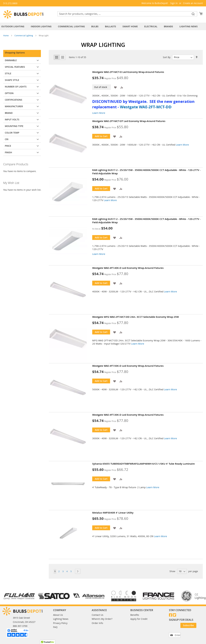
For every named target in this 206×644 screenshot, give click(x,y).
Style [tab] (8, 73)
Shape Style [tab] (12, 80)
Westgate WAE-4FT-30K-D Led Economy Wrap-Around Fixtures (128, 415)
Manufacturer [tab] (14, 106)
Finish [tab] (8, 152)
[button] (115, 87)
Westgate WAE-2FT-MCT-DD (146, 107)
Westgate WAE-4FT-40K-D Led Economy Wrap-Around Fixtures (128, 268)
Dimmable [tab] (11, 60)
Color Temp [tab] (12, 133)
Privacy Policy (60, 623)
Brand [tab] (9, 113)
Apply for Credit (139, 619)
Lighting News (61, 619)
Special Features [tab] (15, 67)
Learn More (99, 113)
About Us (58, 615)
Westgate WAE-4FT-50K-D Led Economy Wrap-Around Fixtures (128, 366)
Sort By (167, 57)
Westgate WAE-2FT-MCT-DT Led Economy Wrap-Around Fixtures (129, 121)
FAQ (55, 627)
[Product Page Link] (70, 94)
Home (6, 35)
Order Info (97, 623)
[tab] (103, 26)
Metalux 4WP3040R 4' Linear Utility (113, 513)
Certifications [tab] (14, 100)
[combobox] (127, 14)
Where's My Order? (102, 619)
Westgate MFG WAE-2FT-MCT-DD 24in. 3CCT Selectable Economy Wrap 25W (136, 317)
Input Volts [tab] (12, 119)
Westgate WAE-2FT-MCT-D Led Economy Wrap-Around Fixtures (128, 72)
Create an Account (193, 3)
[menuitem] (14, 26)
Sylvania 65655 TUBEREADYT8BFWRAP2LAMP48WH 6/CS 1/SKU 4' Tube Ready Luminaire (143, 464)
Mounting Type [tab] (14, 126)
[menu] (103, 26)
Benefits (135, 615)
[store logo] (23, 14)
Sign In (174, 3)
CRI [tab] (7, 139)
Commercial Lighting (24, 35)
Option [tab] (9, 93)
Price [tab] (8, 146)
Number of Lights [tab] (16, 87)
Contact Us (98, 615)
